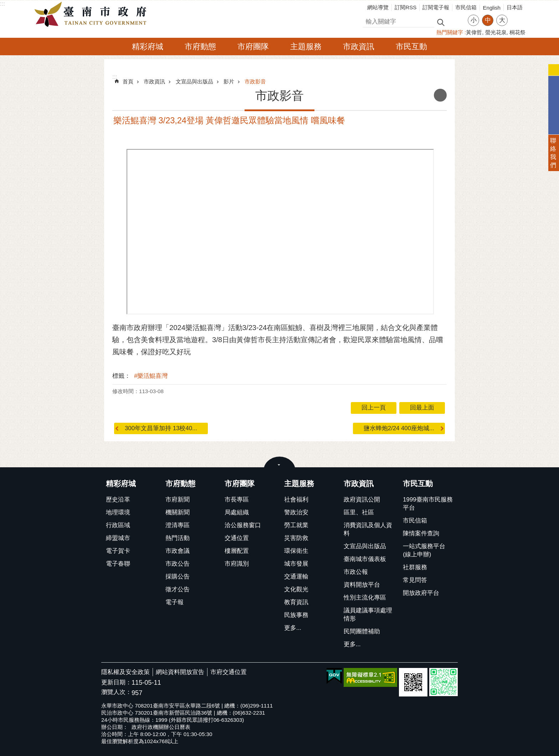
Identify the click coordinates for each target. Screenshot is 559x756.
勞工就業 (296, 525)
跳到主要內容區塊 (4, 4)
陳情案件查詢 (421, 533)
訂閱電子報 (436, 7)
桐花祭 (517, 32)
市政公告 (178, 564)
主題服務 (306, 47)
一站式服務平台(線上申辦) (424, 550)
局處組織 (237, 512)
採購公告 (178, 577)
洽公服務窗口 (243, 525)
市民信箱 (466, 7)
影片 (229, 81)
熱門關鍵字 (450, 32)
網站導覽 (378, 7)
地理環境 (118, 512)
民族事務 (296, 615)
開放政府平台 (421, 593)
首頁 (128, 81)
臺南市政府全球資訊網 (92, 15)
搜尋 (369, 20)
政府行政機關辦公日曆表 (161, 727)
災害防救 (296, 538)
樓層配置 (237, 551)
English (492, 8)
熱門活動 (178, 538)
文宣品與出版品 (194, 81)
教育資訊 (296, 602)
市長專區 (237, 500)
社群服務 (415, 567)
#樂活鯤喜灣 (151, 376)
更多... (293, 628)
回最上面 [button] (422, 408)
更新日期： (116, 682)
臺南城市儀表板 (365, 559)
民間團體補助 (362, 631)
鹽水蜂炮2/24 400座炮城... (399, 428)
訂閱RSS (406, 7)
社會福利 (296, 500)
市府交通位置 (229, 672)
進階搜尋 (456, 22)
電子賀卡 (118, 551)
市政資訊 (359, 47)
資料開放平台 (362, 585)
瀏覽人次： (116, 692)
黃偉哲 (474, 32)
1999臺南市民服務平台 (428, 504)
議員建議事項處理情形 (368, 614)
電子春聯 (118, 564)
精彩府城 (148, 47)
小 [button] (474, 20)
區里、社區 (359, 512)
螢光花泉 (496, 32)
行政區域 (118, 525)
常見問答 (415, 580)
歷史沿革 (118, 500)
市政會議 (178, 551)
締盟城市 (118, 538)
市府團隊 (253, 47)
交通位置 (237, 538)
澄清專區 (178, 525)
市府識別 (237, 564)
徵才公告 (178, 589)
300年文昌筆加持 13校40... (161, 428)
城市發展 (296, 564)
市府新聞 (178, 500)
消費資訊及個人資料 (368, 529)
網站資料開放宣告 (180, 672)
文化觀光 (296, 589)
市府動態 (200, 47)
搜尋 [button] (441, 22)
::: (2, 4)
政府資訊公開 (362, 500)
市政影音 (255, 81)
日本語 (515, 7)
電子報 (175, 602)
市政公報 (356, 572)
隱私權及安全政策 (125, 672)
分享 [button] (517, 16)
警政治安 (296, 512)
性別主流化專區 (365, 598)
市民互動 (411, 47)
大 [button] (502, 20)
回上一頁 (374, 408)
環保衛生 (296, 551)
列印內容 (440, 95)
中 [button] (488, 20)
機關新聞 (178, 512)
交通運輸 (296, 577)
